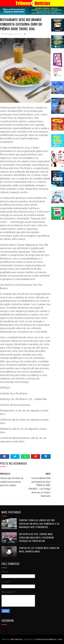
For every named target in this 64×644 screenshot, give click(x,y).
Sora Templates (16, 639)
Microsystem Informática (46, 639)
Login (60, 639)
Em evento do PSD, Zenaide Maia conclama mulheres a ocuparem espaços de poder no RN (36, 537)
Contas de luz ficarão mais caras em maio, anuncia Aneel (39, 550)
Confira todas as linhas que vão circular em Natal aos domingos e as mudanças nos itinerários (39, 524)
